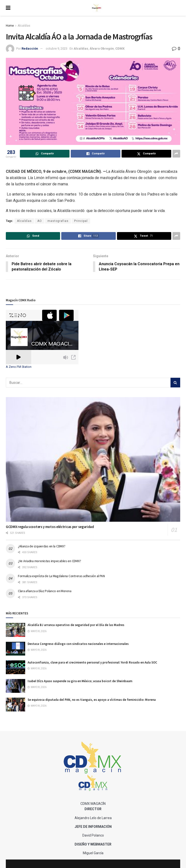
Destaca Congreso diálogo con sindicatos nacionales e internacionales (78, 644)
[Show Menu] (8, 8)
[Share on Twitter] (146, 154)
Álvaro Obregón (102, 49)
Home (10, 26)
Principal (81, 221)
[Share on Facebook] (96, 154)
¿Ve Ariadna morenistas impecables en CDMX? (49, 561)
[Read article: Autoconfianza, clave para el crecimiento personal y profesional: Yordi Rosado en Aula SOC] (15, 668)
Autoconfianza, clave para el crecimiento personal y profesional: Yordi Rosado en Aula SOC (92, 663)
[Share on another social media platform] (176, 154)
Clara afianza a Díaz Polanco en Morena (45, 591)
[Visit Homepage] (97, 8)
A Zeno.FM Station (19, 367)
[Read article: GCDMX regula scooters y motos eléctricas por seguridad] (93, 460)
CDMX (120, 49)
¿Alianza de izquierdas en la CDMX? (42, 546)
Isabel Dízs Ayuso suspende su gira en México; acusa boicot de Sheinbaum (80, 681)
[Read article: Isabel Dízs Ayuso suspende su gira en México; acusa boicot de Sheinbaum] (15, 686)
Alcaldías (24, 26)
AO (40, 221)
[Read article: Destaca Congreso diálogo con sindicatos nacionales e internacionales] (15, 649)
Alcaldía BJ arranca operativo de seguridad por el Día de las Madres (76, 625)
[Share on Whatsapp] (45, 154)
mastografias (58, 221)
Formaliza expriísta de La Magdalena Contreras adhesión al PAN (61, 576)
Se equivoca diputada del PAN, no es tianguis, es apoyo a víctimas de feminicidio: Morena (92, 700)
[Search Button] (175, 383)
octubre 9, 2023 (57, 49)
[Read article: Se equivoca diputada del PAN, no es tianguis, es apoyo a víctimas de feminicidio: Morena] (15, 705)
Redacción (30, 49)
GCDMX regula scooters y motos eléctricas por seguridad (50, 527)
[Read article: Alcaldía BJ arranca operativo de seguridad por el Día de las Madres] (15, 630)
